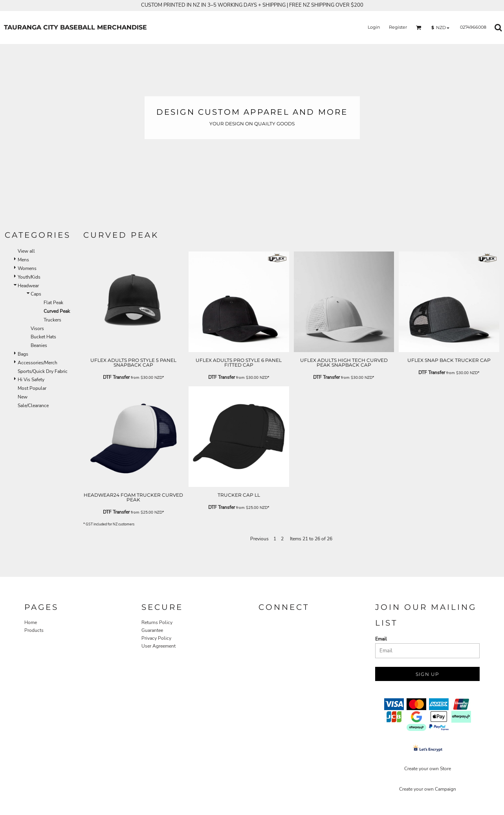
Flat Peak (53, 303)
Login (374, 27)
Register (398, 27)
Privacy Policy (156, 638)
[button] (419, 28)
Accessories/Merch (38, 363)
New (23, 397)
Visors (37, 329)
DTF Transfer (116, 377)
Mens (23, 260)
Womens (27, 268)
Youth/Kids (29, 277)
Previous (259, 539)
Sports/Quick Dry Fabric (43, 371)
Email (381, 639)
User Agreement (159, 646)
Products (34, 630)
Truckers (52, 320)
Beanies (39, 345)
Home (31, 622)
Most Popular (32, 388)
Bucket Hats (43, 337)
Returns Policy (157, 622)
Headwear (28, 286)
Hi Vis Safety (31, 380)
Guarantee (152, 630)
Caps (36, 294)
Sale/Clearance (33, 406)
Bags (23, 354)
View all (26, 251)
